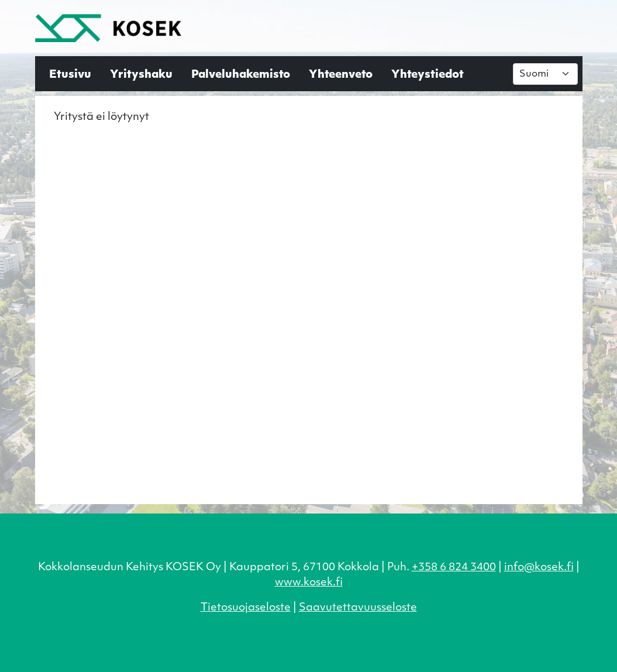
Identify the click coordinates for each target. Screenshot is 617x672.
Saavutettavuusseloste (358, 608)
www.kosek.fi (309, 583)
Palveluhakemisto (241, 75)
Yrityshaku (141, 75)
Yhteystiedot (428, 75)
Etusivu (70, 75)
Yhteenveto (341, 75)
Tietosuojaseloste (246, 608)
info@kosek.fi (539, 568)
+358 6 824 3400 (454, 568)
